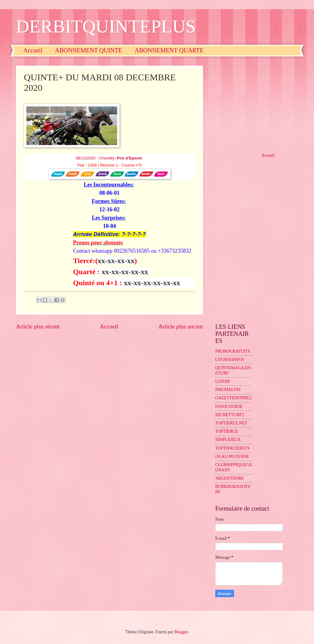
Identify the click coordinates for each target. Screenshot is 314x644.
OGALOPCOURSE (232, 456)
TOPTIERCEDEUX (232, 448)
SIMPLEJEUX (228, 440)
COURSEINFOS (230, 360)
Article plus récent (38, 326)
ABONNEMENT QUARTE (169, 50)
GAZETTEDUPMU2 (234, 398)
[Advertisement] (257, 104)
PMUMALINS (228, 390)
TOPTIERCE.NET (231, 423)
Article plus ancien (181, 326)
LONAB (223, 381)
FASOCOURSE (229, 406)
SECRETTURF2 (230, 415)
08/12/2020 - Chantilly (110, 158)
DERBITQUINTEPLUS (106, 26)
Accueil (33, 50)
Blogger (181, 632)
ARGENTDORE (230, 478)
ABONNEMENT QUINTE (88, 50)
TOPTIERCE (227, 431)
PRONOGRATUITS (233, 351)
